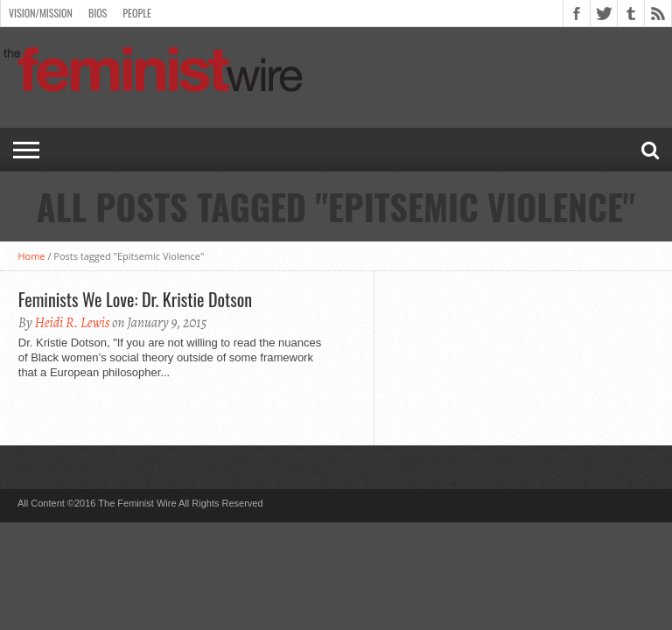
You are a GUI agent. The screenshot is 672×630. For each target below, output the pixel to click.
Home (31, 256)
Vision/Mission (41, 13)
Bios (98, 13)
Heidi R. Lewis (72, 323)
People (137, 13)
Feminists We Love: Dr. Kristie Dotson (135, 299)
